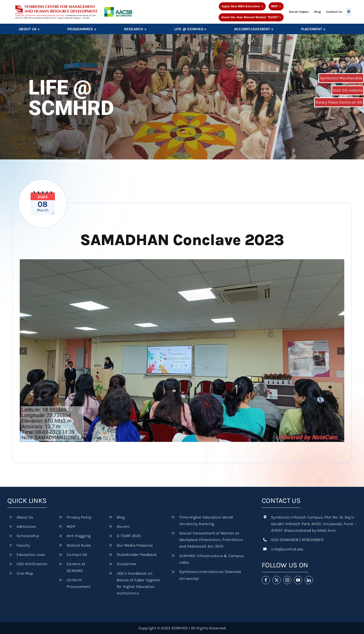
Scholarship (28, 536)
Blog (317, 12)
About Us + (29, 29)
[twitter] (277, 580)
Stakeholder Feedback (137, 555)
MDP (276, 6)
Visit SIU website (348, 90)
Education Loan (31, 555)
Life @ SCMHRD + (190, 29)
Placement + (313, 29)
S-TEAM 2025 (129, 536)
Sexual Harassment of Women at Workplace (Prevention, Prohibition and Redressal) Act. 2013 (211, 540)
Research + (135, 29)
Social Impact (299, 12)
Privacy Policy (79, 517)
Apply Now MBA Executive (242, 6)
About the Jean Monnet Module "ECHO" (251, 17)
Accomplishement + (254, 29)
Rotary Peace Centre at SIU (339, 102)
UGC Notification (32, 564)
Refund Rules (79, 545)
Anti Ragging (79, 536)
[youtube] (298, 580)
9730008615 (313, 540)
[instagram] (287, 580)
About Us (25, 517)
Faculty (23, 545)
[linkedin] (309, 580)
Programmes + (82, 29)
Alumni (123, 526)
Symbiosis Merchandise (341, 78)
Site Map (25, 573)
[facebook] (266, 580)
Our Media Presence (135, 545)
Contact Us (334, 12)
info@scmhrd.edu (287, 549)
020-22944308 (285, 540)
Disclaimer (127, 564)
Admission (26, 526)
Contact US (77, 555)
